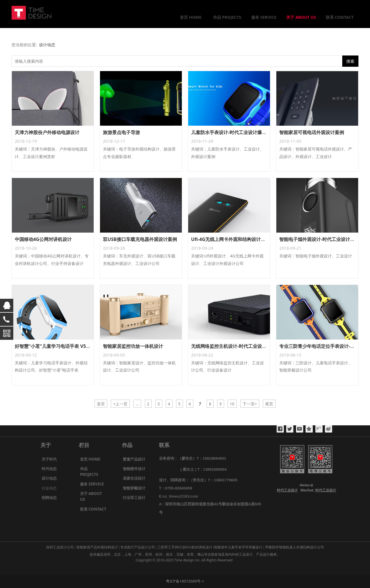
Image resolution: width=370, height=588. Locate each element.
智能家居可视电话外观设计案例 (312, 132)
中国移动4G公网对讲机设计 (43, 239)
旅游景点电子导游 (121, 132)
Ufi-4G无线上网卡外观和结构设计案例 (231, 239)
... (137, 404)
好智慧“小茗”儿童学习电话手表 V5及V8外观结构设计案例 (74, 346)
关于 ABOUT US (301, 17)
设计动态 (47, 45)
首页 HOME (190, 17)
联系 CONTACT (340, 17)
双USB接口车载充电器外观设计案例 (140, 239)
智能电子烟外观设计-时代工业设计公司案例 (324, 239)
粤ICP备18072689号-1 (185, 581)
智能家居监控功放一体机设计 (133, 346)
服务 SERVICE (264, 17)
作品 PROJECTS (227, 17)
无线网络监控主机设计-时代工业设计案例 (233, 346)
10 (232, 404)
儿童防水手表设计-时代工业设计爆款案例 (233, 132)
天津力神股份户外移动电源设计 (47, 132)
